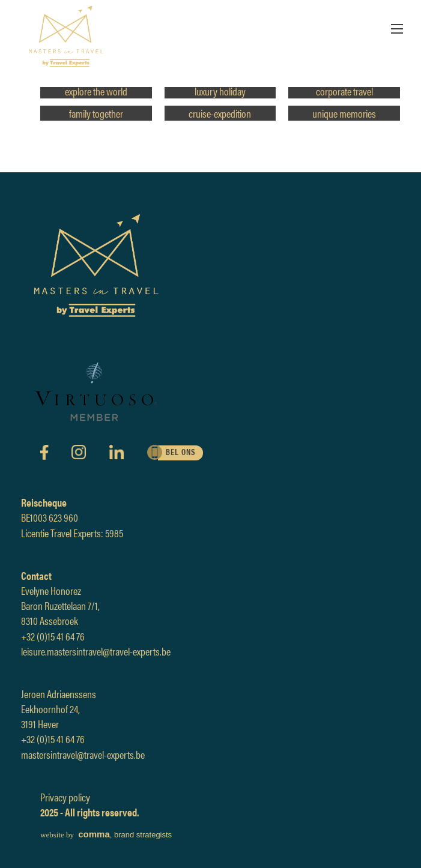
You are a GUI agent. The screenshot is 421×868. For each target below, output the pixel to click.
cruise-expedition (220, 113)
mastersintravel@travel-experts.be (83, 754)
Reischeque (44, 502)
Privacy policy (65, 797)
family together (96, 113)
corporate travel (344, 91)
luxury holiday (220, 91)
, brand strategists (106, 835)
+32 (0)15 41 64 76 (53, 636)
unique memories (344, 113)
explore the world (96, 91)
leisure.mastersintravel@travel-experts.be (96, 651)
